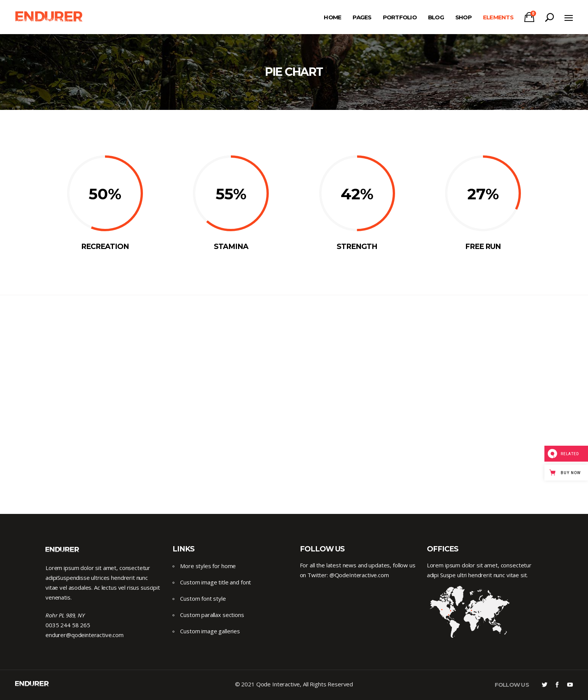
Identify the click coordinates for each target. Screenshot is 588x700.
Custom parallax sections (212, 615)
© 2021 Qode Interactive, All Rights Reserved (294, 684)
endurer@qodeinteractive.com (85, 635)
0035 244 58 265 (68, 625)
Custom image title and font (216, 582)
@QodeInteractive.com (359, 575)
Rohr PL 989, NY (65, 615)
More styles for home (208, 566)
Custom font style (203, 598)
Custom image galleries (210, 631)
